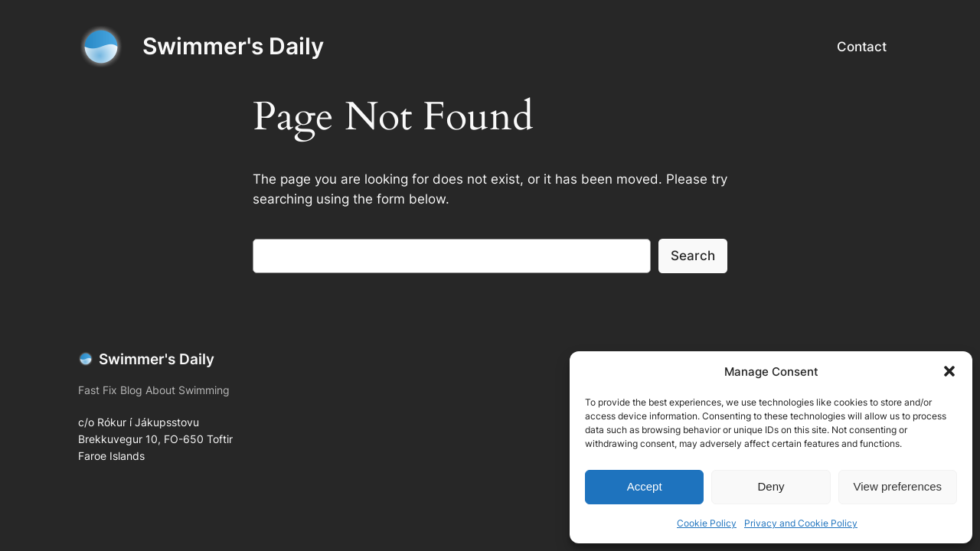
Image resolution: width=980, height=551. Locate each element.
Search (693, 256)
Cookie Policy (707, 523)
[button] (949, 371)
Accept (645, 486)
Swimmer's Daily (233, 46)
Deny (771, 486)
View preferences (898, 486)
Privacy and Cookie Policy (801, 523)
